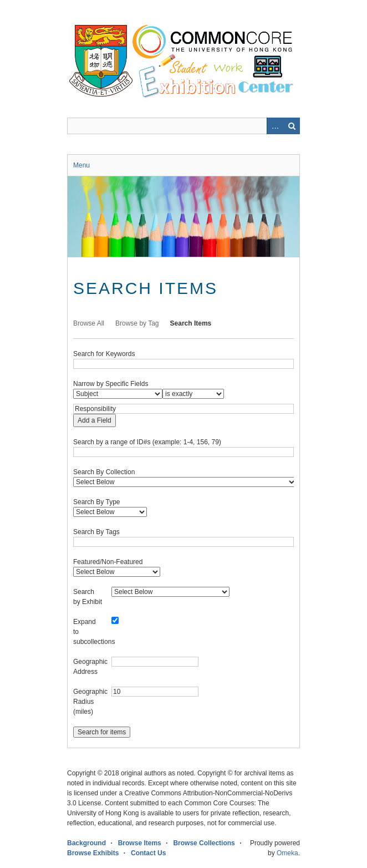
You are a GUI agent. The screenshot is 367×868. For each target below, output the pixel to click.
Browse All (89, 323)
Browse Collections (204, 843)
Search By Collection (104, 472)
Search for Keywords (104, 354)
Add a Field (95, 420)
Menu (81, 165)
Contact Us (148, 853)
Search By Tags (96, 532)
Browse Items (140, 843)
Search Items (191, 323)
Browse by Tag (137, 323)
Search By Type (97, 502)
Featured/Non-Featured (108, 562)
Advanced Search (275, 126)
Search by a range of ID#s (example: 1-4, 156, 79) (147, 442)
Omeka (287, 853)
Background (86, 843)
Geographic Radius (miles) (90, 702)
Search (292, 126)
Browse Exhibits (93, 853)
